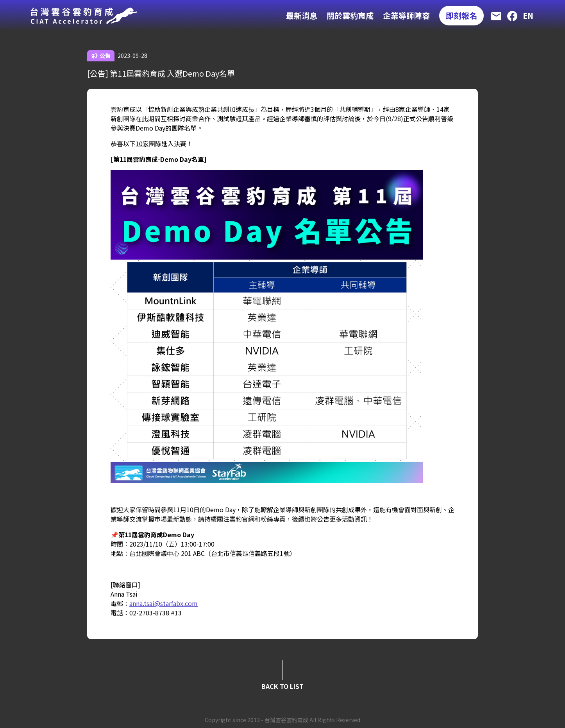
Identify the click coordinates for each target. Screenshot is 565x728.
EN (528, 15)
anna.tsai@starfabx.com (164, 603)
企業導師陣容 (406, 15)
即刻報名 (461, 15)
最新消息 (302, 15)
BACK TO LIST (282, 686)
